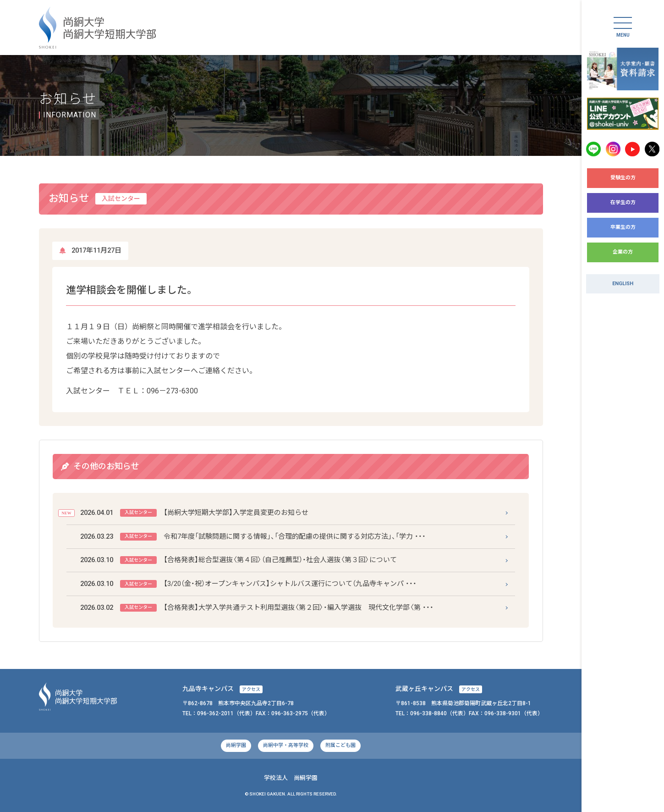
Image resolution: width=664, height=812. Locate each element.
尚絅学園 (236, 745)
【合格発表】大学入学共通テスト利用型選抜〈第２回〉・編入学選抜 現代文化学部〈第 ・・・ (257, 608)
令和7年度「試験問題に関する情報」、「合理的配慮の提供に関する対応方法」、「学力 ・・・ (253, 537)
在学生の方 (623, 202)
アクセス (251, 689)
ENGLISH (623, 284)
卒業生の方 (623, 227)
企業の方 (623, 252)
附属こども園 (340, 745)
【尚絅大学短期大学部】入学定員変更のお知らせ (194, 513)
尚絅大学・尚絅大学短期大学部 (97, 28)
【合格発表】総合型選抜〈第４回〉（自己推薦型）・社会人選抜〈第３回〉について (239, 560)
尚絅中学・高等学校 (286, 745)
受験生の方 (623, 178)
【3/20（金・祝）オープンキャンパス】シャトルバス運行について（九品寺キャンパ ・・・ (248, 584)
